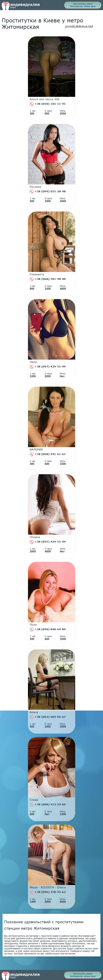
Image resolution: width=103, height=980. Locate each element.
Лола (33, 625)
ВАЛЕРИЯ (36, 449)
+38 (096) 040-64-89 (48, 630)
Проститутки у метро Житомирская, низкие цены (83, 5)
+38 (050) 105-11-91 (48, 104)
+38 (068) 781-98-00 (48, 279)
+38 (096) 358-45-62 (48, 892)
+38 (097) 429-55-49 (48, 367)
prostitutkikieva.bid (79, 26)
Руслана (35, 187)
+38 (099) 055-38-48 (48, 192)
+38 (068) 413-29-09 (48, 805)
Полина (35, 537)
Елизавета (37, 274)
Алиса (34, 712)
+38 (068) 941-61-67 (48, 454)
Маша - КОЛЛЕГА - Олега (48, 887)
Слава (34, 800)
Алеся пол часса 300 (45, 99)
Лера (33, 362)
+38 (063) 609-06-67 (48, 717)
